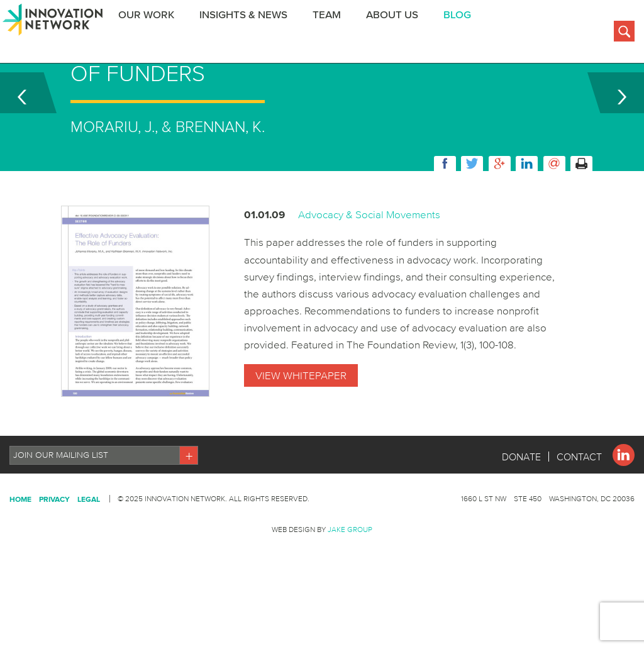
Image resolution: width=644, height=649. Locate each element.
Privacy (54, 548)
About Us (400, 34)
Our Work (154, 34)
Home (20, 548)
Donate (521, 506)
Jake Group (350, 578)
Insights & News (251, 34)
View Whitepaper (301, 424)
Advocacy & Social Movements (369, 263)
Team (334, 34)
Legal (89, 548)
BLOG (465, 34)
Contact (579, 506)
